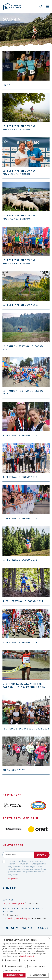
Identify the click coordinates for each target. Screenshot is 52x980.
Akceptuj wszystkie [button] (14, 975)
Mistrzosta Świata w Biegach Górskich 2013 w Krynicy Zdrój (24, 686)
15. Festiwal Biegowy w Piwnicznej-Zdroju (19, 172)
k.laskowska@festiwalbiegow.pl (17, 918)
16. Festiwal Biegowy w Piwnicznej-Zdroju (19, 128)
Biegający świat (14, 770)
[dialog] (26, 958)
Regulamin (13, 879)
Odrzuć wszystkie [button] (38, 975)
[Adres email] (18, 855)
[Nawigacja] (47, 6)
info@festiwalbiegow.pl (13, 904)
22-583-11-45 (32, 904)
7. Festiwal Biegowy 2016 (20, 518)
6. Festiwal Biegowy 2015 (20, 560)
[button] (26, 970)
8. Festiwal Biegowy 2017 (20, 477)
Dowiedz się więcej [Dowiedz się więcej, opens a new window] (27, 956)
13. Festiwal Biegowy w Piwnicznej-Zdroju (19, 262)
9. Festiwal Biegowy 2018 (20, 436)
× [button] (49, 938)
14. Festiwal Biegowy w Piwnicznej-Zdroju (19, 217)
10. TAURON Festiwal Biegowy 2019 (23, 393)
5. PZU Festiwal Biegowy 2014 (23, 601)
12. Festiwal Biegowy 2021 (21, 305)
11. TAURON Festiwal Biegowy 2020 (23, 348)
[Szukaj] (41, 6)
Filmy (6, 85)
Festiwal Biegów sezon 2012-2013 (26, 729)
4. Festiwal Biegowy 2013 (20, 643)
